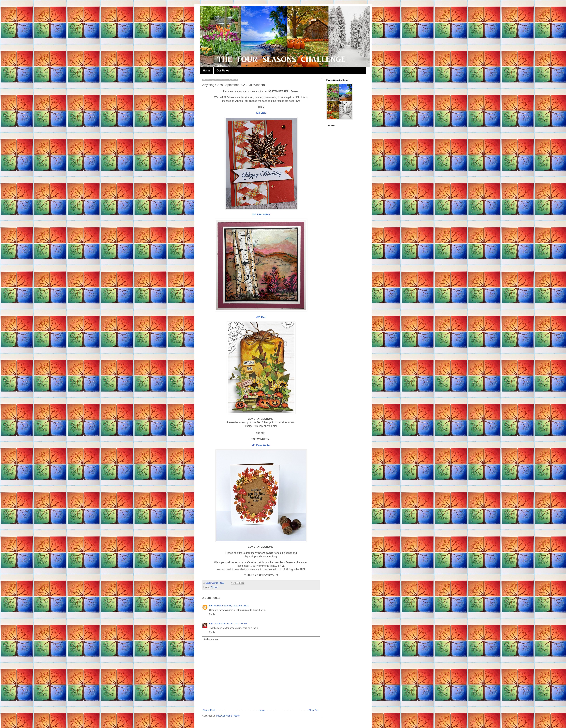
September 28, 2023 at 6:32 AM (233, 606)
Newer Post (209, 710)
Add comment (211, 639)
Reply (212, 614)
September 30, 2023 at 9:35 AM (231, 624)
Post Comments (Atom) (228, 716)
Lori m (213, 606)
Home (207, 70)
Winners (214, 587)
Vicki (212, 624)
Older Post (314, 710)
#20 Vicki (261, 113)
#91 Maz (261, 317)
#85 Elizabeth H (261, 215)
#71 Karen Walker (261, 445)
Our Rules (223, 70)
